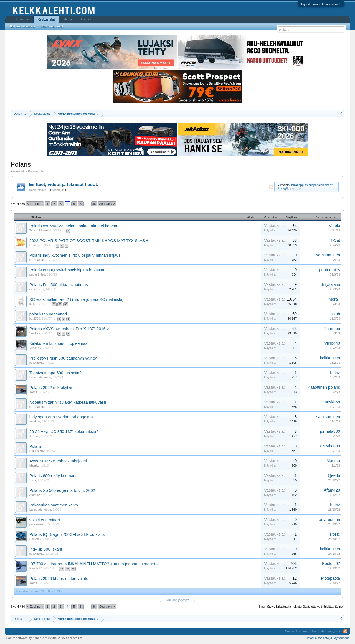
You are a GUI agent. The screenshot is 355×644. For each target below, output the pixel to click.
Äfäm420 (35, 495)
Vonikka (35, 333)
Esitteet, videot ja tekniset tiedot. (64, 184)
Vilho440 (35, 348)
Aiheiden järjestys (177, 600)
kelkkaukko (37, 363)
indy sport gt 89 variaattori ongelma (61, 417)
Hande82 (36, 568)
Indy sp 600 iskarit (46, 549)
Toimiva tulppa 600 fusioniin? (55, 373)
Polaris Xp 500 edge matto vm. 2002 (62, 490)
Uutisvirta (23, 19)
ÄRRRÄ (283, 189)
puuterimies (37, 274)
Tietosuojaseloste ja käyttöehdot (327, 638)
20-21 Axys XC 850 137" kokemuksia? (64, 432)
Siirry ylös (334, 631)
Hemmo (35, 245)
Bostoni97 (36, 539)
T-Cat (335, 240)
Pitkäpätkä (331, 578)
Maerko (35, 465)
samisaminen (38, 260)
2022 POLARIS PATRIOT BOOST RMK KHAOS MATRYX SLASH (89, 241)
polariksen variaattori (48, 314)
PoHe (335, 534)
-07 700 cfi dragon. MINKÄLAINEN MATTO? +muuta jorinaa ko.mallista (94, 564)
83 (66, 304)
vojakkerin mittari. (45, 520)
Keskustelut (46, 19)
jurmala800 (330, 431)
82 (60, 304)
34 (62, 569)
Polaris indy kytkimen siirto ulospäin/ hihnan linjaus (75, 255)
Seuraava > (107, 204)
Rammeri (332, 329)
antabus (35, 421)
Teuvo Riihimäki (40, 230)
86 (94, 204)
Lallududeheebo (40, 377)
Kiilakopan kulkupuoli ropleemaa (59, 343)
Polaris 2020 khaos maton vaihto (59, 579)
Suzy (33, 480)
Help (306, 631)
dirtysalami (37, 289)
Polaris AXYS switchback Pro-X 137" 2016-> (69, 329)
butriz (335, 373)
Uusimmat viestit (52, 26)
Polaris (36, 446)
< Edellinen (35, 204)
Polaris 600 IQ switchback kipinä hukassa (67, 270)
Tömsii (34, 392)
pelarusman (37, 524)
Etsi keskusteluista (22, 26)
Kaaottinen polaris (324, 387)
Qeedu (334, 475)
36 (73, 569)
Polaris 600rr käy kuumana (54, 476)
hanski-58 (331, 402)
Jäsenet (86, 19)
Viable (334, 226)
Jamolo (34, 436)
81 (54, 304)
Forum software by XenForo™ (45, 638)
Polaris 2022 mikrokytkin (51, 388)
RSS (271, 187)
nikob (335, 314)
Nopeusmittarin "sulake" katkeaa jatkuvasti (68, 402)
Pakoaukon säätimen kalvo (54, 505)
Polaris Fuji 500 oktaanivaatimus (59, 285)
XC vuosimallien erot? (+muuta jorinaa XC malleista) (77, 299)
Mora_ (334, 299)
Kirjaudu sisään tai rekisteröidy (321, 4)
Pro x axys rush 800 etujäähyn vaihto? (64, 358)
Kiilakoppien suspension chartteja (314, 185)
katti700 (35, 319)
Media (68, 19)
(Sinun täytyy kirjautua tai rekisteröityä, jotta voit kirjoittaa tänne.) (301, 607)
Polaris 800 (37, 451)
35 (67, 569)
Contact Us (293, 631)
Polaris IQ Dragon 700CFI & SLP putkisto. (67, 534)
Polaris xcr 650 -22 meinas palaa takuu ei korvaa (73, 226)
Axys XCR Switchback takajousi (58, 461)
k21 (32, 304)
